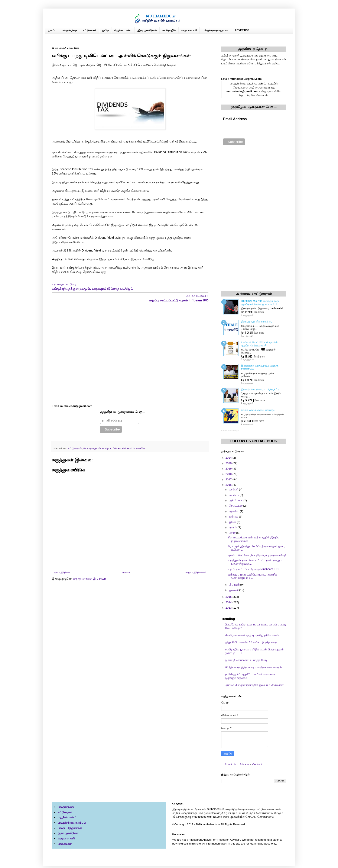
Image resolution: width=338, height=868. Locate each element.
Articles (117, 448)
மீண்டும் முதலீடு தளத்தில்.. (256, 321)
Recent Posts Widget (230, 430)
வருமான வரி (189, 30)
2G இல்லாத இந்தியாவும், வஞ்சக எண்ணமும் (260, 367)
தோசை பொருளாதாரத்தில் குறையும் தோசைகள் (254, 685)
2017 (229, 479)
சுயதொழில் (169, 30)
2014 (229, 602)
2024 (229, 458)
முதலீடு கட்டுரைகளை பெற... (123, 412)
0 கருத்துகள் (247, 315)
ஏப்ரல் (233, 527)
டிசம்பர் (234, 489)
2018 (229, 474)
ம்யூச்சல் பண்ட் (123, 30)
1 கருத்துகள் (247, 336)
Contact (257, 764)
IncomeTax (139, 448)
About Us (230, 764)
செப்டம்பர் (236, 506)
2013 (229, 608)
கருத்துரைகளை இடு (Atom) (90, 579)
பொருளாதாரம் (92, 448)
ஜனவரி (234, 590)
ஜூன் (233, 522)
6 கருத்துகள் (247, 359)
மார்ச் (233, 533)
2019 (229, 469)
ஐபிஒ (105, 30)
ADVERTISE (242, 30)
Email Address (235, 119)
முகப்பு (52, 30)
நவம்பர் (234, 495)
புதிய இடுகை (61, 572)
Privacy (244, 764)
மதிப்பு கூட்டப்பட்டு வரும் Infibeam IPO (253, 569)
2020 (229, 463)
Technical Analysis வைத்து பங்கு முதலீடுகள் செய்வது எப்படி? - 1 (260, 302)
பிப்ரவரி (235, 585)
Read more (259, 312)
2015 (229, 597)
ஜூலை (234, 517)
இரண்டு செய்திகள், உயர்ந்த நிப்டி (260, 389)
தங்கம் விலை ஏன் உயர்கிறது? (258, 410)
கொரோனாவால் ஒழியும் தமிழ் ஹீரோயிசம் (252, 635)
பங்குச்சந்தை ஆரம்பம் (216, 30)
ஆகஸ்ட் (234, 511)
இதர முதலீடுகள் (147, 30)
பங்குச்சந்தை (69, 30)
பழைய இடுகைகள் (195, 572)
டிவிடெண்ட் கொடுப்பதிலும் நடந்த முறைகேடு (257, 555)
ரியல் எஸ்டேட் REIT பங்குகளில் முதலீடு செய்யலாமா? (259, 344)
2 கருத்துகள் (247, 383)
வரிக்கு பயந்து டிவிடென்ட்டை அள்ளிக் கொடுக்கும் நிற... (252, 576)
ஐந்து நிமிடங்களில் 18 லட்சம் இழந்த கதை (251, 642)
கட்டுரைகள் (90, 30)
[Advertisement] (130, 353)
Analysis (107, 448)
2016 (229, 485)
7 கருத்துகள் (247, 403)
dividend (127, 448)
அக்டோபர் (236, 500)
